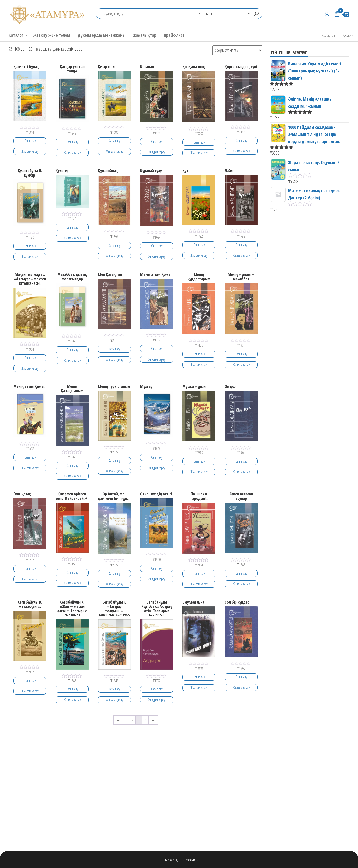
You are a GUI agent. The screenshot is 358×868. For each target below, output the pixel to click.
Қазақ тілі (328, 35)
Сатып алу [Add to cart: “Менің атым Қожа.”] (30, 457)
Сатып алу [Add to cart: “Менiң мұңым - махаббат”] (241, 354)
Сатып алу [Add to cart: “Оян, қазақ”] (30, 568)
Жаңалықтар (145, 35)
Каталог (16, 35)
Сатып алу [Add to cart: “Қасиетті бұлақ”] (30, 141)
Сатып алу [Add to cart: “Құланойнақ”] (114, 245)
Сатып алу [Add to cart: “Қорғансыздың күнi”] (241, 140)
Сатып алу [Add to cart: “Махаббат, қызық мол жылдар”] (72, 350)
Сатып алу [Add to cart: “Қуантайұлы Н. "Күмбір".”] (30, 246)
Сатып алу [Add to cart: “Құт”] (199, 245)
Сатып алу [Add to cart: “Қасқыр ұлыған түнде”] (72, 142)
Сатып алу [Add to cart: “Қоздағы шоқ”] (199, 142)
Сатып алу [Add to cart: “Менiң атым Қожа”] (157, 348)
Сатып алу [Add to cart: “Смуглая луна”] (199, 677)
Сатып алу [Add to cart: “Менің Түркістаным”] (114, 460)
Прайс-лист (174, 35)
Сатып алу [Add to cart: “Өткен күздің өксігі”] (157, 568)
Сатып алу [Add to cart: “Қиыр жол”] (114, 141)
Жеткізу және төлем (52, 35)
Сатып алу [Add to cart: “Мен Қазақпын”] (114, 349)
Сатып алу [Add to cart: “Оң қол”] (241, 461)
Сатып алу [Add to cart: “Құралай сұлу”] (157, 246)
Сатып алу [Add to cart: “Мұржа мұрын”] (199, 461)
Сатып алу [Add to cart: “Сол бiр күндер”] (241, 677)
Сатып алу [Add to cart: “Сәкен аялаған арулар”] (241, 573)
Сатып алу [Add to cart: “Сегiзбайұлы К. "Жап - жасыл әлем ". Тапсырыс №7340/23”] (72, 689)
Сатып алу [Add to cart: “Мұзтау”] (157, 457)
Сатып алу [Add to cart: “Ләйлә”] (241, 245)
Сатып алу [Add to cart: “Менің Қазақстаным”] (72, 465)
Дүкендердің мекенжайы (102, 35)
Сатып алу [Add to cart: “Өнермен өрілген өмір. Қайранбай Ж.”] (72, 572)
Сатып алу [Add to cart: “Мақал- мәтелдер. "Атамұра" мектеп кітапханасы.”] (30, 358)
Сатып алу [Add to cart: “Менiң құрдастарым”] (199, 354)
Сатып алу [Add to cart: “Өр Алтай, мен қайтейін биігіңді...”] (114, 573)
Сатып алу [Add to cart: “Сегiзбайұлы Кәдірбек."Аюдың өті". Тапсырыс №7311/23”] (157, 689)
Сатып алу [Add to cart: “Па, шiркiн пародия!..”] (199, 573)
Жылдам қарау (30, 151)
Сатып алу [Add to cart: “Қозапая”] (157, 141)
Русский (348, 35)
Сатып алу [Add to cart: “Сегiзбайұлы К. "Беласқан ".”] (30, 680)
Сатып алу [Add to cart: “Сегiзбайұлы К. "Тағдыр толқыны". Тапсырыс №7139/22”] (114, 689)
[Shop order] (237, 50)
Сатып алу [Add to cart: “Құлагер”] (72, 227)
